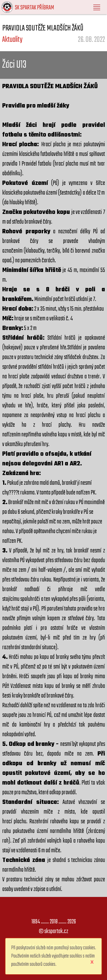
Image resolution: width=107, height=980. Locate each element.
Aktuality (12, 40)
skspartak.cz (56, 931)
